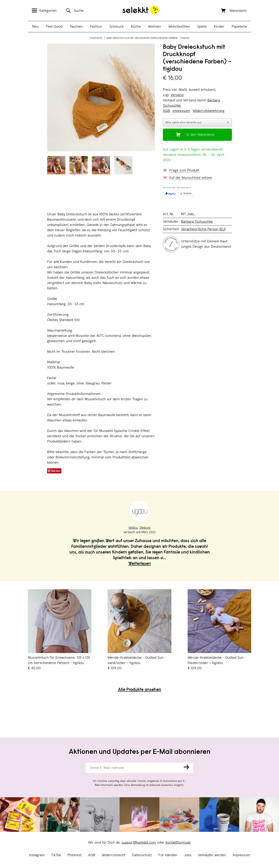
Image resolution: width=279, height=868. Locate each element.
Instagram (37, 855)
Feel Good (54, 27)
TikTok (56, 855)
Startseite (96, 38)
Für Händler (168, 855)
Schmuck (117, 27)
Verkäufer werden (212, 855)
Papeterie (239, 27)
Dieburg (145, 528)
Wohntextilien (179, 27)
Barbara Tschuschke (197, 222)
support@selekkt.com (139, 843)
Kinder (219, 27)
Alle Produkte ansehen (140, 690)
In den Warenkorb (200, 135)
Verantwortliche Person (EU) (203, 229)
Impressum (241, 855)
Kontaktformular (178, 843)
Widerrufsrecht (114, 855)
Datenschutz (142, 855)
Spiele (202, 27)
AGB (92, 855)
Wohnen (155, 27)
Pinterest (75, 855)
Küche (136, 27)
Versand (177, 95)
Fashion (96, 27)
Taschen (76, 27)
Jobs (188, 855)
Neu (35, 27)
